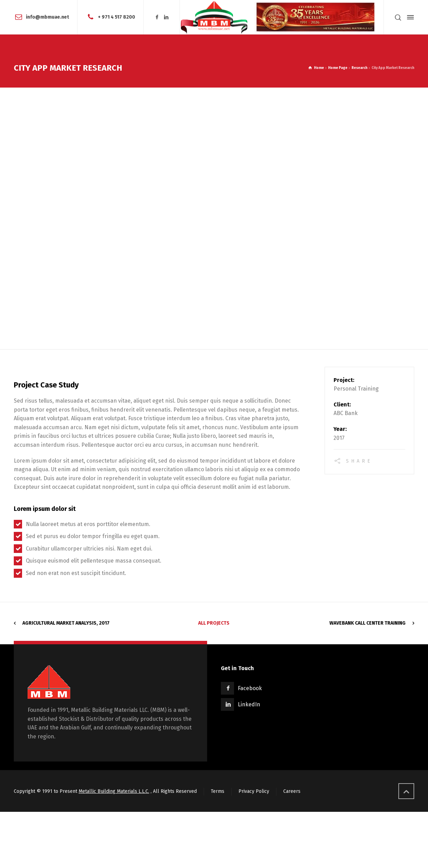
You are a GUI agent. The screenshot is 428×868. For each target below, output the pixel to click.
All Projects (214, 623)
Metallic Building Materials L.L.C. (114, 791)
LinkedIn (249, 704)
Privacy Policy (254, 791)
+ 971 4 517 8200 (116, 17)
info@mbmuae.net (47, 17)
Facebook (250, 688)
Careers (292, 791)
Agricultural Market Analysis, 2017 (66, 623)
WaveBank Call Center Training (368, 623)
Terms (218, 791)
